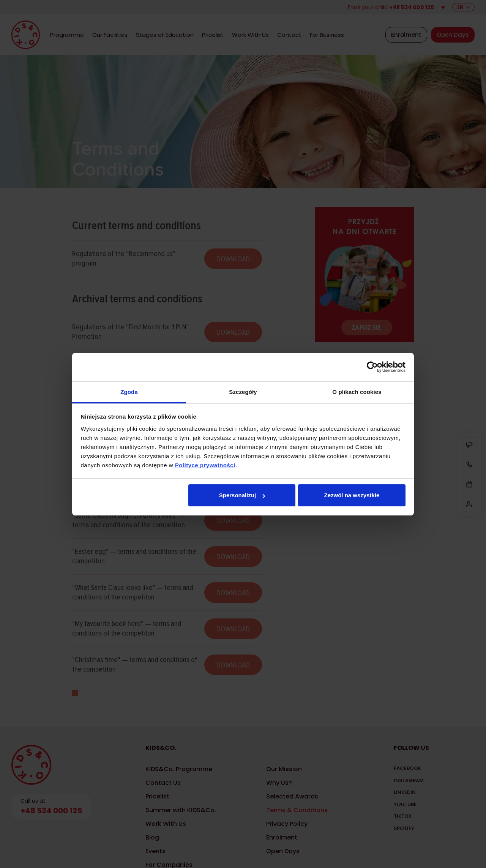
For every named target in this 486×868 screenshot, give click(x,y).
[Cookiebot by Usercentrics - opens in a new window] (372, 367)
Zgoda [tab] (129, 392)
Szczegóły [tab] (243, 392)
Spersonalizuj (242, 495)
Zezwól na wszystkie (352, 495)
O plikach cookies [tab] (357, 392)
